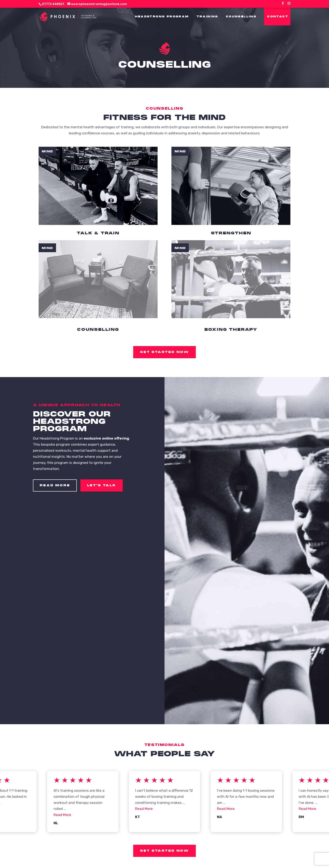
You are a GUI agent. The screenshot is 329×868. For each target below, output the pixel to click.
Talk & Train (98, 233)
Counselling (98, 329)
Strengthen (231, 233)
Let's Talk (102, 485)
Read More (55, 485)
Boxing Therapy (231, 329)
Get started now (164, 352)
